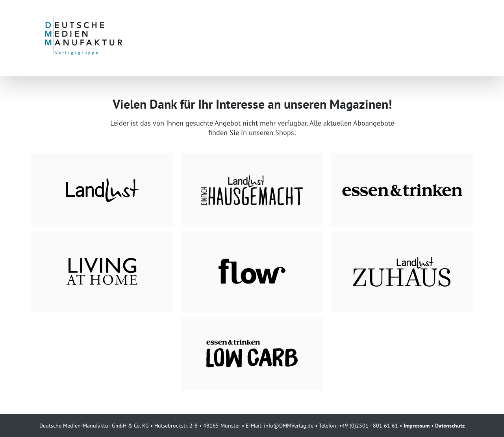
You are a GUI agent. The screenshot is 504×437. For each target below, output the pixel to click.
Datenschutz (450, 425)
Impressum (417, 425)
